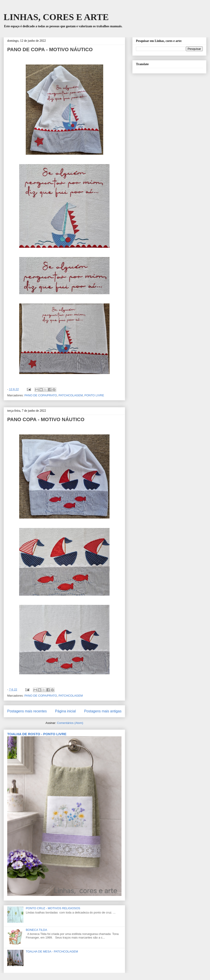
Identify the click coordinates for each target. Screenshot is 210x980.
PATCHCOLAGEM (71, 395)
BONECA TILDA (36, 930)
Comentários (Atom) (70, 723)
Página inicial (65, 711)
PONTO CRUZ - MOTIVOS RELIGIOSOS (53, 908)
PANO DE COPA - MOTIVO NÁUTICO (50, 49)
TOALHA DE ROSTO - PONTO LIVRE (37, 734)
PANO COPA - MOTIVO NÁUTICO (46, 419)
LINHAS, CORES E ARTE (56, 17)
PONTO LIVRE (94, 395)
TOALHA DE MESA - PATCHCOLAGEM (52, 951)
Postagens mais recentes (27, 711)
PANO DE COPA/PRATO (41, 395)
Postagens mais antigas (103, 711)
